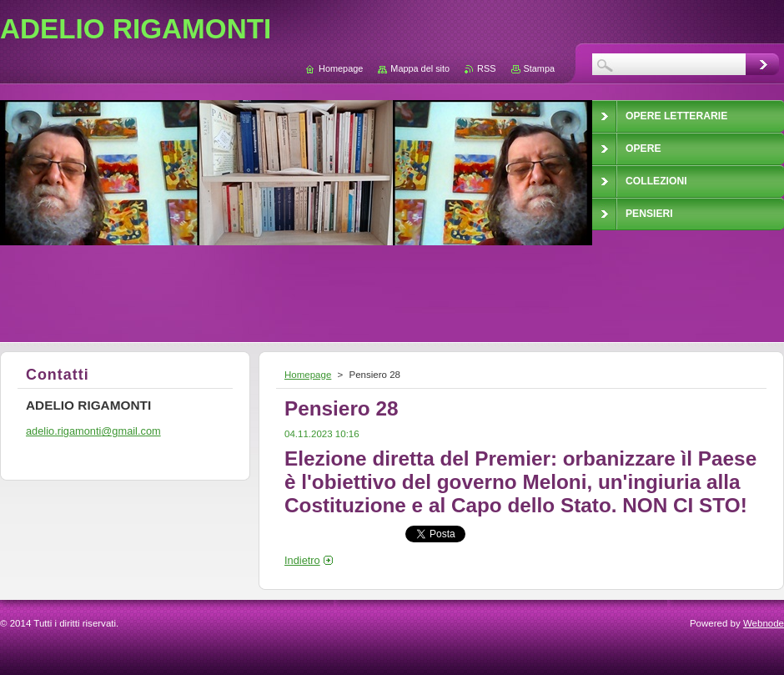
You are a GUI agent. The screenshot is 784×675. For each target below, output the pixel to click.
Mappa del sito (420, 68)
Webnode (764, 623)
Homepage (308, 375)
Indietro (302, 560)
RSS (486, 68)
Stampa (539, 68)
